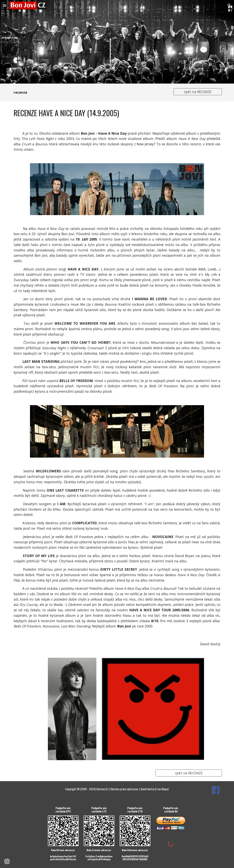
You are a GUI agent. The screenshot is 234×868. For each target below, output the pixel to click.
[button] (5, 5)
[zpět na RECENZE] (198, 92)
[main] (90, 92)
